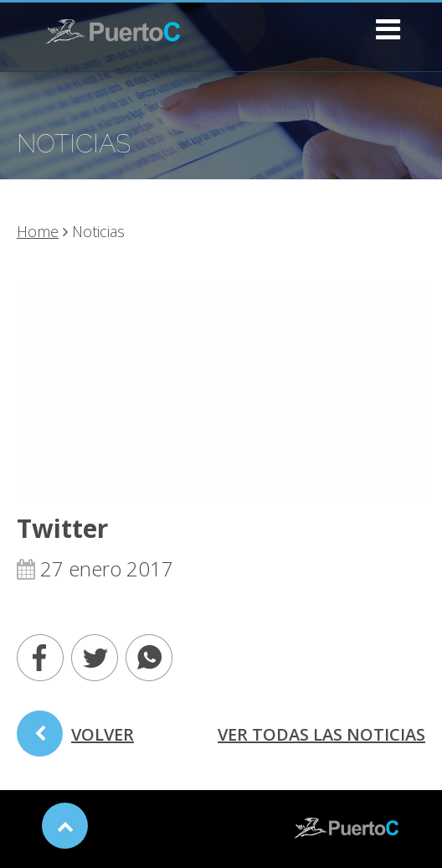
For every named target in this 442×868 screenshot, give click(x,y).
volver (75, 740)
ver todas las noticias (321, 734)
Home (38, 231)
